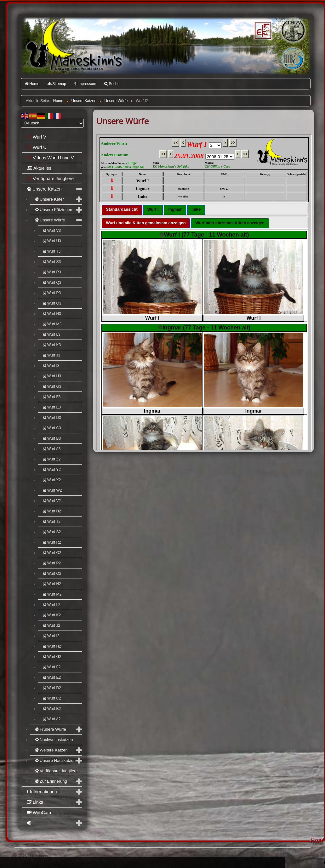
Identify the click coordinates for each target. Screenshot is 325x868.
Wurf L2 (52, 605)
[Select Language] (52, 123)
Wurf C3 (52, 428)
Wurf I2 (51, 636)
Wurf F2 (52, 667)
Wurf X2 (52, 480)
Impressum (85, 84)
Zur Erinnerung (51, 781)
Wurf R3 (52, 272)
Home (32, 84)
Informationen (42, 792)
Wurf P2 (52, 563)
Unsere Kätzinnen (54, 210)
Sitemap (57, 84)
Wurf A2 (52, 719)
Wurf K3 (52, 345)
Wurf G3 (52, 386)
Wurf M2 (52, 594)
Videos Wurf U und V (50, 158)
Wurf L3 (52, 334)
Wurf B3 (52, 438)
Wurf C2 (52, 698)
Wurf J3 (51, 355)
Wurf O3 (52, 303)
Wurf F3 (52, 397)
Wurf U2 (52, 511)
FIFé (262, 30)
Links (35, 802)
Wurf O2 (52, 574)
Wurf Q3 (52, 283)
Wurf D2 (52, 688)
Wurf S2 (52, 532)
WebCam (39, 813)
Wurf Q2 (52, 553)
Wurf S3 (52, 262)
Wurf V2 (52, 501)
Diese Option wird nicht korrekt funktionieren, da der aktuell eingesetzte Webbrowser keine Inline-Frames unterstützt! (204, 292)
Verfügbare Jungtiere (50, 179)
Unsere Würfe (50, 220)
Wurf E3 (52, 407)
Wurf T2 (52, 522)
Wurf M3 (52, 324)
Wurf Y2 (52, 470)
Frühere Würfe (51, 729)
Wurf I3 (51, 366)
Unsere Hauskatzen (55, 760)
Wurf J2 (51, 625)
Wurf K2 (52, 615)
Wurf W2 (52, 490)
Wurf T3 (52, 251)
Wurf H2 (52, 646)
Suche (112, 84)
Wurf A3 (52, 449)
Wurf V (37, 137)
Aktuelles (39, 168)
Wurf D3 (52, 418)
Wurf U (37, 147)
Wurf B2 (52, 709)
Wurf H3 (52, 376)
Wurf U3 (52, 241)
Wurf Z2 (52, 459)
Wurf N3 (52, 314)
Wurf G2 (52, 657)
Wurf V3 (52, 231)
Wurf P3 (52, 293)
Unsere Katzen (44, 189)
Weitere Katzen (51, 750)
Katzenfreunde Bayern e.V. (280, 49)
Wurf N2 (52, 584)
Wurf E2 (52, 677)
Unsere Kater (49, 199)
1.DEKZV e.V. (292, 30)
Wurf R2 (52, 542)
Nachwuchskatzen (54, 740)
